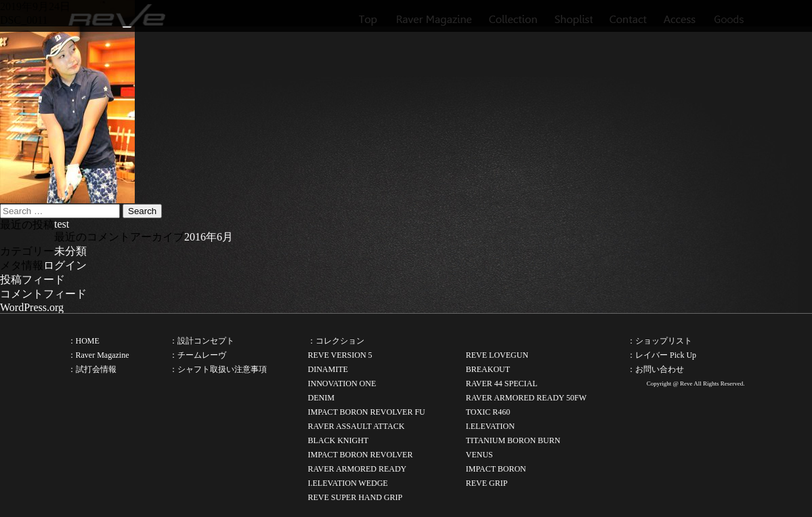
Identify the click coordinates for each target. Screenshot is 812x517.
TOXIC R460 (488, 412)
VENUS (479, 455)
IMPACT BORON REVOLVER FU (366, 412)
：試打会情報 (92, 369)
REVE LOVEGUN (497, 355)
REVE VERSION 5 (340, 355)
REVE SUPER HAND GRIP (355, 497)
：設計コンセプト (202, 341)
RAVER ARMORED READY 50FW (526, 398)
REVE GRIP (487, 483)
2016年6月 (209, 237)
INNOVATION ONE (342, 384)
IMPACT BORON (496, 469)
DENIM (321, 398)
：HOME (84, 341)
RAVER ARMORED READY (357, 469)
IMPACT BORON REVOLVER (360, 455)
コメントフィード (43, 294)
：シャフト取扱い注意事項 (218, 369)
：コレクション (336, 341)
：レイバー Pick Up (662, 355)
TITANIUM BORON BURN (513, 440)
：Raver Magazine (99, 355)
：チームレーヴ (198, 355)
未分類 (70, 251)
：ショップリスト (660, 341)
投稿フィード (33, 280)
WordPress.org (32, 307)
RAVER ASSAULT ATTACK (356, 426)
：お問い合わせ (656, 369)
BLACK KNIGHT (338, 440)
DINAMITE (327, 369)
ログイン (65, 265)
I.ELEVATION (490, 426)
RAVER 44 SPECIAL (502, 384)
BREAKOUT (488, 369)
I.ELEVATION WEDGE (347, 483)
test (62, 224)
